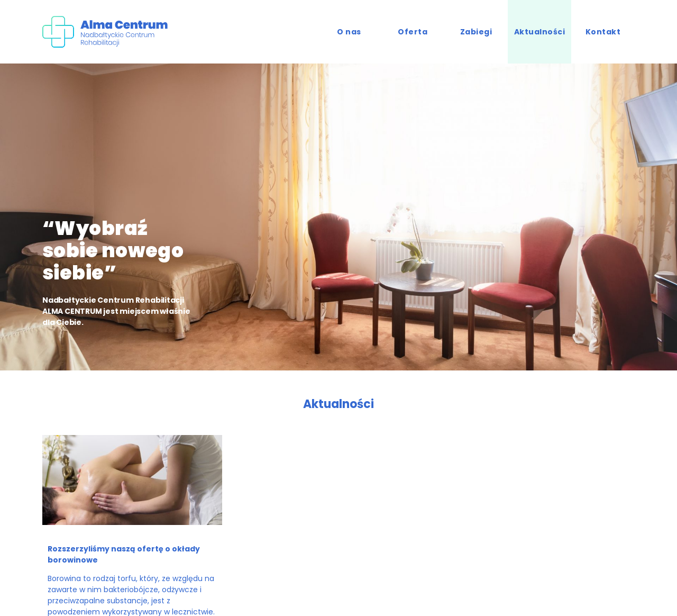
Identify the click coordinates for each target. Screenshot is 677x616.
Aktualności (540, 32)
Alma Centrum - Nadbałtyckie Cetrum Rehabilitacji (111, 32)
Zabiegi (476, 32)
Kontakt (603, 32)
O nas (349, 32)
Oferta (413, 32)
